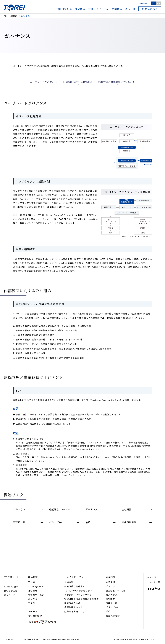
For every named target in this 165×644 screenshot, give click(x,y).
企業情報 (117, 9)
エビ (30, 607)
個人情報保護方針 (32, 639)
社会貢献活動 (113, 615)
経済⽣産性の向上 (74, 607)
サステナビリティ (99, 9)
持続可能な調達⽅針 (75, 586)
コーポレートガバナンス (43, 82)
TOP (6, 16)
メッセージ (10, 595)
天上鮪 (32, 582)
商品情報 (80, 9)
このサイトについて (12, 639)
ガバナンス (112, 595)
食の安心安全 (11, 591)
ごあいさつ (112, 586)
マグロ (32, 603)
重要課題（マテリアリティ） (79, 595)
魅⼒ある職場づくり (75, 611)
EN (159, 3)
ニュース (130, 9)
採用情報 (144, 3)
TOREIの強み (11, 587)
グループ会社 (113, 607)
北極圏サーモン (36, 595)
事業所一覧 (112, 603)
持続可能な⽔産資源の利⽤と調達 (82, 599)
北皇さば (33, 599)
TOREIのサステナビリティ (78, 591)
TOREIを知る (64, 9)
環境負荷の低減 (72, 603)
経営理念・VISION (115, 591)
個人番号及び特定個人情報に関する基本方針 (61, 639)
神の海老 (33, 591)
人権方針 (69, 582)
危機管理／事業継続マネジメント (117, 82)
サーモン (33, 611)
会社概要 (110, 599)
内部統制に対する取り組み (78, 82)
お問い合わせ (150, 9)
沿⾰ (108, 611)
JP (153, 3)
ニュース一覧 (154, 582)
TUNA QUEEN (36, 586)
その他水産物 (35, 615)
